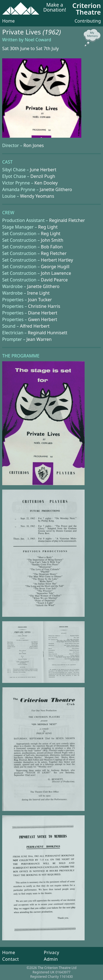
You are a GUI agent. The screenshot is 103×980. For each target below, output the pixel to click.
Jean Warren (39, 339)
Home (9, 21)
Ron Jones (34, 145)
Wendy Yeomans (37, 196)
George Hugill (55, 267)
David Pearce (54, 280)
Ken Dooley (46, 183)
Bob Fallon (52, 247)
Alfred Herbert (35, 326)
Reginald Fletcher (67, 220)
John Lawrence (56, 273)
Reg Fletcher (54, 253)
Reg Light (48, 227)
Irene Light (38, 293)
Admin (51, 959)
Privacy (51, 952)
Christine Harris (44, 306)
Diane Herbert (43, 313)
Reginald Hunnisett (48, 333)
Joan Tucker (40, 300)
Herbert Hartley (57, 260)
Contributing (88, 21)
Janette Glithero (56, 189)
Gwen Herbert (43, 319)
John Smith (52, 240)
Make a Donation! (55, 8)
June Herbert (43, 170)
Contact (11, 959)
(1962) (52, 32)
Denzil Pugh (43, 176)
